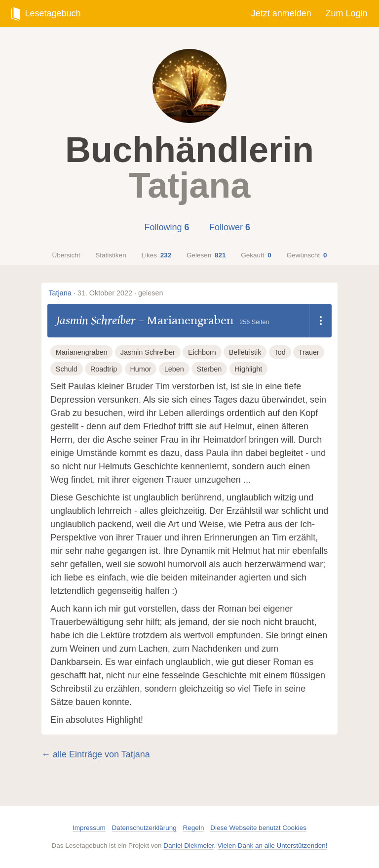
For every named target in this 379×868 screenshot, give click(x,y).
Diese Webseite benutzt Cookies (258, 828)
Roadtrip (104, 369)
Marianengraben (190, 320)
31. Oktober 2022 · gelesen (120, 293)
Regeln (194, 828)
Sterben (209, 369)
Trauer (309, 352)
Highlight (248, 369)
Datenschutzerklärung (144, 828)
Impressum (89, 828)
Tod (280, 352)
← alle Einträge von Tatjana (96, 754)
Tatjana (60, 293)
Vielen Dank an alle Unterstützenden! (273, 846)
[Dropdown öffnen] (321, 321)
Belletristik (245, 352)
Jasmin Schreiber (96, 320)
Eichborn (202, 352)
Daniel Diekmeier (189, 846)
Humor (140, 369)
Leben (174, 369)
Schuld (67, 369)
